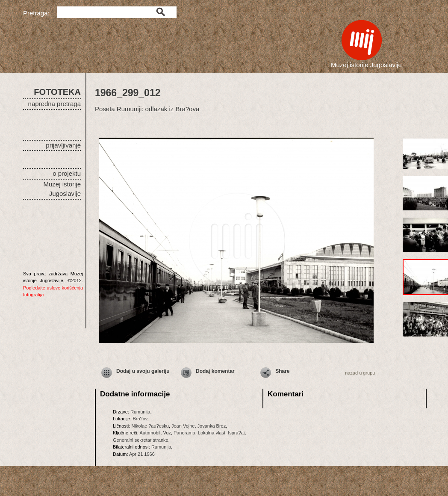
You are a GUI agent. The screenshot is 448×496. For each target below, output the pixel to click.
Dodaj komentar (215, 371)
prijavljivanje (63, 145)
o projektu (67, 173)
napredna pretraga (55, 104)
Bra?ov (140, 419)
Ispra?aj (236, 433)
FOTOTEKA (57, 92)
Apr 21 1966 (142, 454)
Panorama (184, 433)
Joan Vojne (183, 426)
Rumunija (140, 412)
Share (282, 371)
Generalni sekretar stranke (141, 440)
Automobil (150, 433)
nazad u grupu (360, 373)
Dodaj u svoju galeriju (143, 371)
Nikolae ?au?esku (150, 426)
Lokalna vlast (212, 433)
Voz (167, 433)
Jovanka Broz (212, 426)
